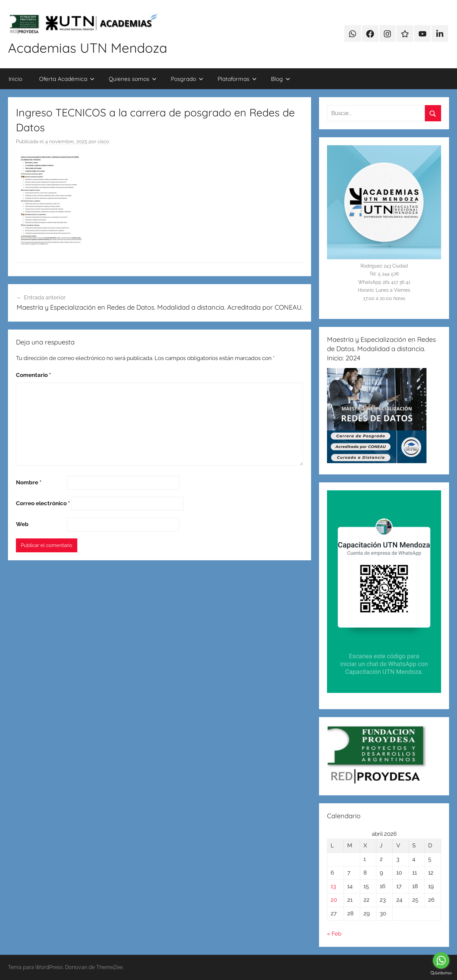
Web (22, 524)
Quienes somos (133, 79)
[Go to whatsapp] (441, 960)
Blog (281, 79)
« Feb (334, 934)
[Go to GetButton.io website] (441, 973)
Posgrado (187, 79)
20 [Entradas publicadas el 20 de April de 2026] (334, 900)
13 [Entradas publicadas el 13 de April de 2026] (333, 886)
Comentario (33, 375)
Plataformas (237, 79)
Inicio (15, 79)
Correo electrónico (43, 503)
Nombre (29, 482)
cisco (103, 142)
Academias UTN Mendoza (88, 48)
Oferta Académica (67, 79)
